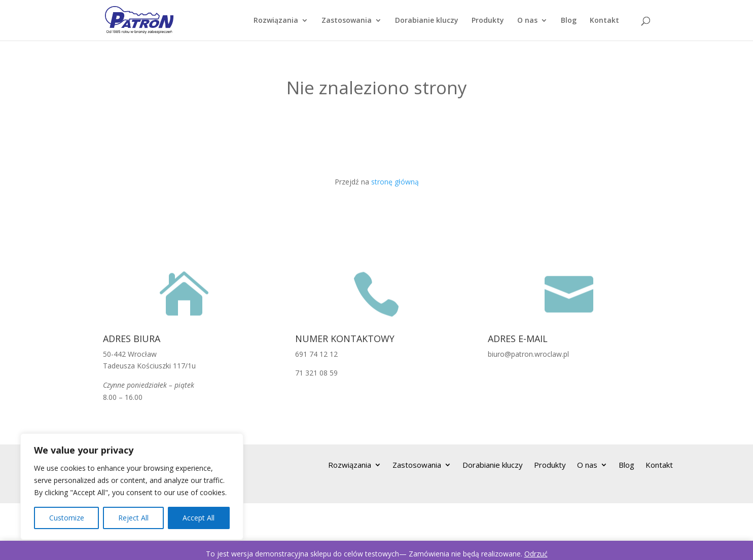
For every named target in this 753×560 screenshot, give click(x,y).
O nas (527, 21)
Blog (569, 21)
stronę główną (395, 182)
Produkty (488, 21)
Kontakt (604, 21)
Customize (67, 518)
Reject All (133, 518)
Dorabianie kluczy (427, 21)
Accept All (199, 518)
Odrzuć (536, 554)
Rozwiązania (276, 21)
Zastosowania (347, 21)
